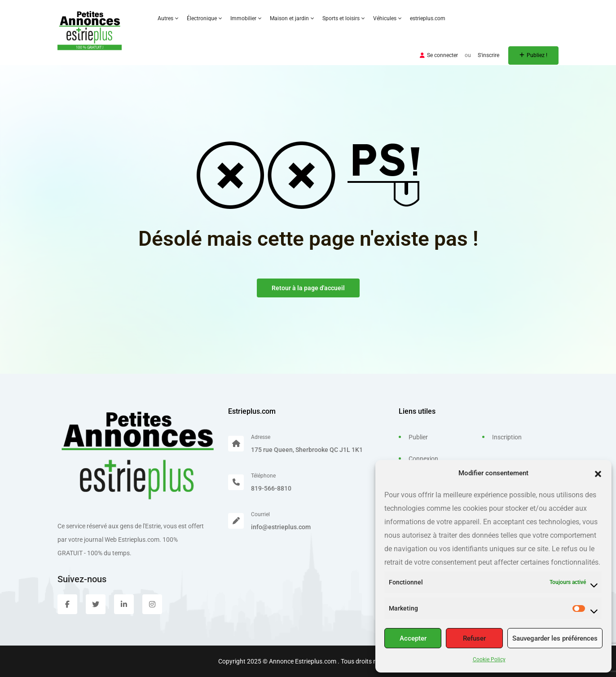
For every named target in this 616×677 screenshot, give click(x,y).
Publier (418, 437)
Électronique (204, 18)
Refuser (474, 638)
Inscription (507, 437)
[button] (598, 473)
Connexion (423, 459)
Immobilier (246, 18)
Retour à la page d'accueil (308, 288)
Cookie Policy (489, 659)
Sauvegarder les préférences (555, 638)
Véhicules (387, 18)
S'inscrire (488, 55)
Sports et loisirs (343, 18)
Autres (168, 18)
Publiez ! (533, 55)
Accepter (413, 638)
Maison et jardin (292, 18)
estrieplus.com (428, 18)
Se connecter (439, 55)
